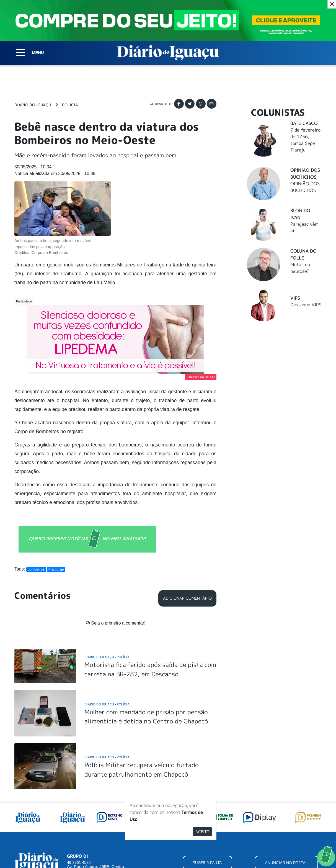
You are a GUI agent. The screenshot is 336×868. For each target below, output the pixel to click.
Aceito (202, 832)
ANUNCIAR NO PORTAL (286, 813)
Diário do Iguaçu (33, 105)
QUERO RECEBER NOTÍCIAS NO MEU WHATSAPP (87, 539)
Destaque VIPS (306, 305)
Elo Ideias (314, 861)
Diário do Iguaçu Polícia (107, 608)
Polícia (70, 105)
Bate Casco (304, 123)
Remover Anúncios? (201, 377)
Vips (295, 298)
